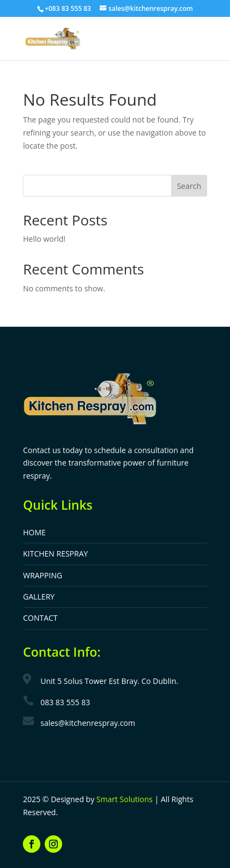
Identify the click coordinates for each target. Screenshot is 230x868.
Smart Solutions (125, 799)
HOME (34, 532)
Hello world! (44, 239)
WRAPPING (43, 575)
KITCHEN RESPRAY (55, 554)
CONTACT (40, 618)
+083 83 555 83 (68, 8)
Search (189, 186)
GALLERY (39, 597)
